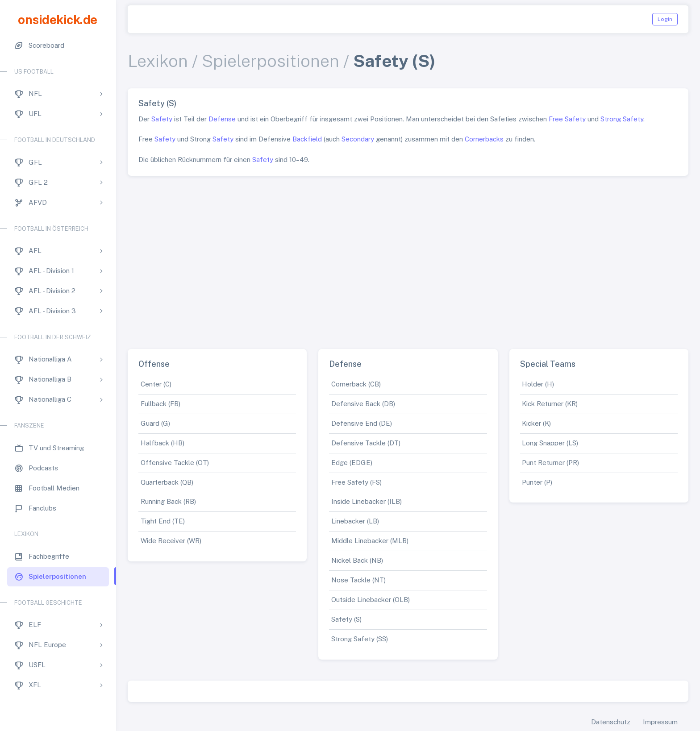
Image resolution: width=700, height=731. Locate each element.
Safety (162, 119)
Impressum (660, 722)
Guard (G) (155, 423)
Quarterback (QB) (167, 482)
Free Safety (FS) (356, 482)
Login (665, 19)
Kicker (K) (536, 423)
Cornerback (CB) (356, 384)
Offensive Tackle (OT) (175, 463)
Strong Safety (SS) (360, 639)
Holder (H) (538, 384)
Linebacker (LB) (355, 521)
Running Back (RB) (168, 501)
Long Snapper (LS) (550, 443)
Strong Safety (622, 119)
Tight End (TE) (163, 521)
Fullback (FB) (160, 404)
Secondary (358, 139)
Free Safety (567, 119)
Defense (222, 119)
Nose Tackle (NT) (358, 580)
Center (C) (156, 384)
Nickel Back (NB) (357, 560)
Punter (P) (537, 482)
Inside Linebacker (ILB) (367, 501)
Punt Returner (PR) (550, 463)
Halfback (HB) (162, 443)
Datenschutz (611, 722)
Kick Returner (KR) (550, 404)
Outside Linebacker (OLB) (371, 600)
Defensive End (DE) (362, 423)
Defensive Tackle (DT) (366, 443)
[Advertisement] (408, 259)
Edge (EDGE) (352, 463)
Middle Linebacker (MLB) (370, 541)
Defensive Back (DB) (363, 404)
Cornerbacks (484, 139)
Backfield (307, 139)
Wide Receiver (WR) (171, 541)
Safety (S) (346, 619)
